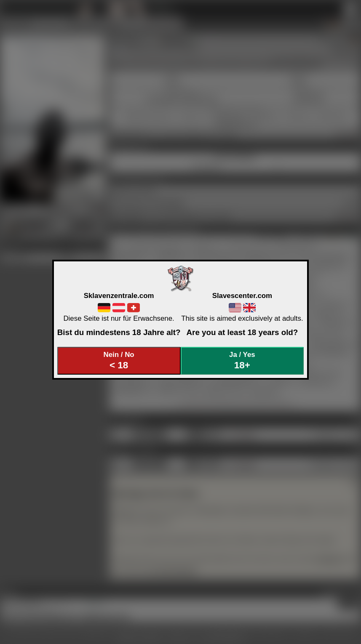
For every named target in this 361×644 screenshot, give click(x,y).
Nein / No (119, 361)
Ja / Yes (242, 361)
